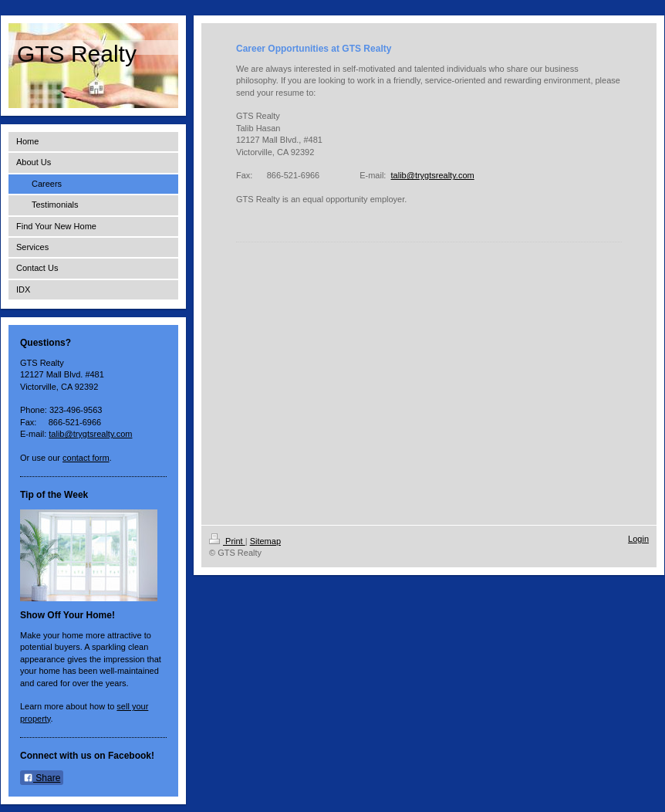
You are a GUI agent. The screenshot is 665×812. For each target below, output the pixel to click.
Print (227, 541)
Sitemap (265, 541)
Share (42, 778)
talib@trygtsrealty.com (90, 434)
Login (638, 539)
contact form (86, 458)
